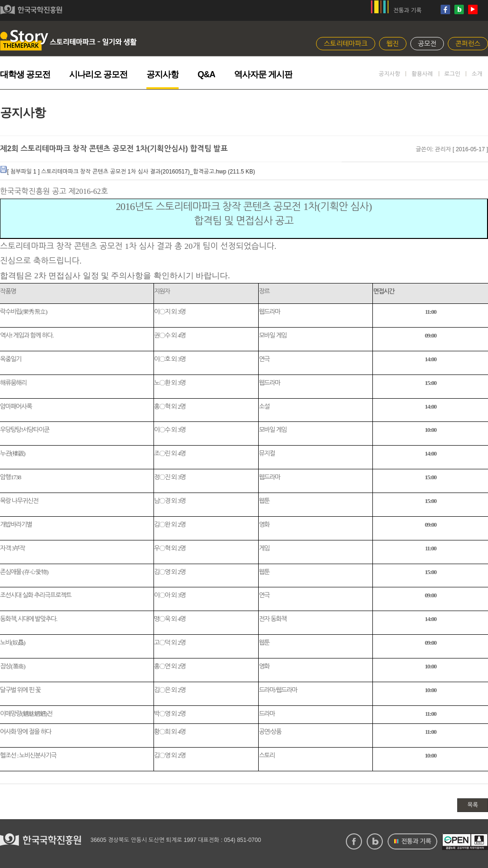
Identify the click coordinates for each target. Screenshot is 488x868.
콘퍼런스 (468, 44)
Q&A (206, 74)
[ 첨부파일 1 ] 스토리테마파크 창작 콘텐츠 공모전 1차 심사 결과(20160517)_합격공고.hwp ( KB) (127, 172)
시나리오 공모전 (98, 74)
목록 (473, 805)
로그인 (452, 74)
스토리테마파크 (345, 44)
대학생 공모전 (25, 74)
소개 (477, 74)
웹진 (393, 44)
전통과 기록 (407, 10)
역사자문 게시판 (263, 74)
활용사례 (422, 74)
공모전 (427, 44)
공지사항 (163, 74)
